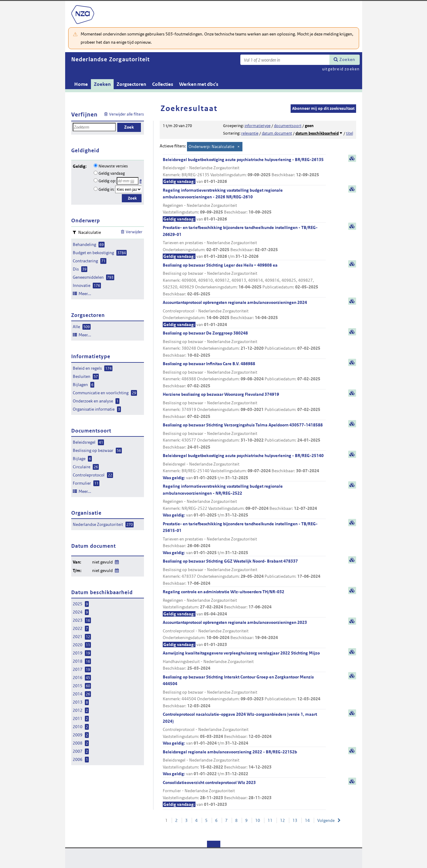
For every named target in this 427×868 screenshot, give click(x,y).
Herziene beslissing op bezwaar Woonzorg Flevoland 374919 (244, 406)
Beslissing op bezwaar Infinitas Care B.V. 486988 (244, 375)
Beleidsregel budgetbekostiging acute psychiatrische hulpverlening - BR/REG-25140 (244, 467)
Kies (141, 180)
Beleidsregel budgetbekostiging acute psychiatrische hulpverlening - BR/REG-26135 (244, 171)
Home (81, 84)
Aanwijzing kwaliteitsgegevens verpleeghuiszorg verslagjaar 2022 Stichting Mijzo (244, 661)
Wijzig (117, 561)
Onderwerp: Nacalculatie (211, 146)
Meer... (85, 294)
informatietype (258, 126)
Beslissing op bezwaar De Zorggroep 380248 (244, 344)
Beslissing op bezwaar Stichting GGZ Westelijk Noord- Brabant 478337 (244, 572)
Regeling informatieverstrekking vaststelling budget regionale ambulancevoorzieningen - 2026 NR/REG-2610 (244, 205)
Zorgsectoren (131, 84)
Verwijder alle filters (127, 114)
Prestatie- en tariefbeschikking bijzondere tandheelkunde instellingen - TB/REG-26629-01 (244, 242)
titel (350, 133)
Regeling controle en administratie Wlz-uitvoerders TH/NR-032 (244, 603)
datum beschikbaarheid (317, 133)
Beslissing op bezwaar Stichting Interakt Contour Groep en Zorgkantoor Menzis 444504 (244, 692)
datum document (277, 133)
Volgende (326, 820)
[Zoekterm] (285, 60)
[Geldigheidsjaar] (128, 189)
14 (307, 820)
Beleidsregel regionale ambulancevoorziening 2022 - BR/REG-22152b (244, 763)
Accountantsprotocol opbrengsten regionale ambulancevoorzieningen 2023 (244, 634)
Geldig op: (107, 181)
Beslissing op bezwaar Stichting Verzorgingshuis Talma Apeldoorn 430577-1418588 (244, 436)
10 (258, 820)
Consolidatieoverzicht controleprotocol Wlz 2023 (244, 794)
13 (295, 820)
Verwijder (134, 232)
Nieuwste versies (113, 166)
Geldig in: (106, 189)
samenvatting (352, 158)
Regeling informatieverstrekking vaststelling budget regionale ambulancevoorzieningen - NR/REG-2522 (244, 501)
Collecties (163, 84)
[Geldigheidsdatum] (128, 181)
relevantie (250, 133)
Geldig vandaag (112, 173)
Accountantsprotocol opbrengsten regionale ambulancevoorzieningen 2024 (244, 314)
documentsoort (288, 126)
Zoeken (347, 59)
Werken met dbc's (199, 84)
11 (270, 820)
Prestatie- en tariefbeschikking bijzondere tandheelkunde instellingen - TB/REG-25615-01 (244, 539)
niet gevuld (102, 562)
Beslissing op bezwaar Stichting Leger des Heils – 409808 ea (244, 280)
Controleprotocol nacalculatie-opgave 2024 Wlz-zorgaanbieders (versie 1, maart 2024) (244, 729)
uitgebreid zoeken (341, 69)
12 (282, 820)
